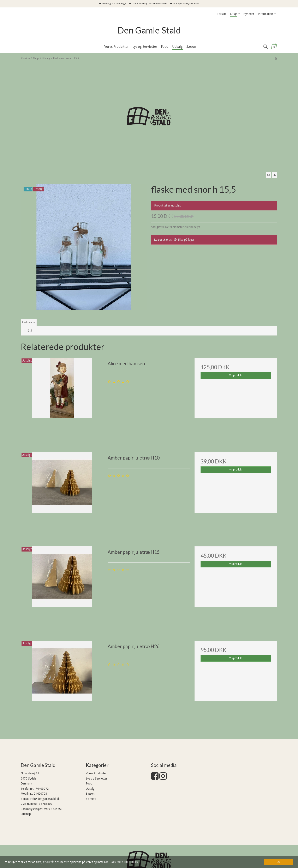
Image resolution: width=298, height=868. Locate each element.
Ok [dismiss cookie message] (278, 862)
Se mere (91, 799)
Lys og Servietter (97, 778)
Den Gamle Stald (149, 30)
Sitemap (26, 814)
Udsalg (90, 789)
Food (89, 783)
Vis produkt (236, 375)
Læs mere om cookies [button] (124, 862)
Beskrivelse (29, 322)
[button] (268, 175)
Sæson (90, 794)
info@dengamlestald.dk (45, 799)
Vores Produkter (96, 773)
